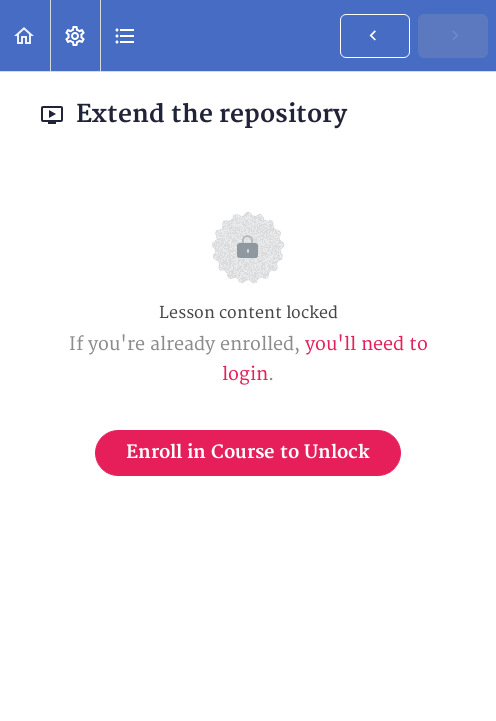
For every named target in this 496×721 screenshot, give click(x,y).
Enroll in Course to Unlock (248, 452)
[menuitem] (75, 35)
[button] (25, 35)
